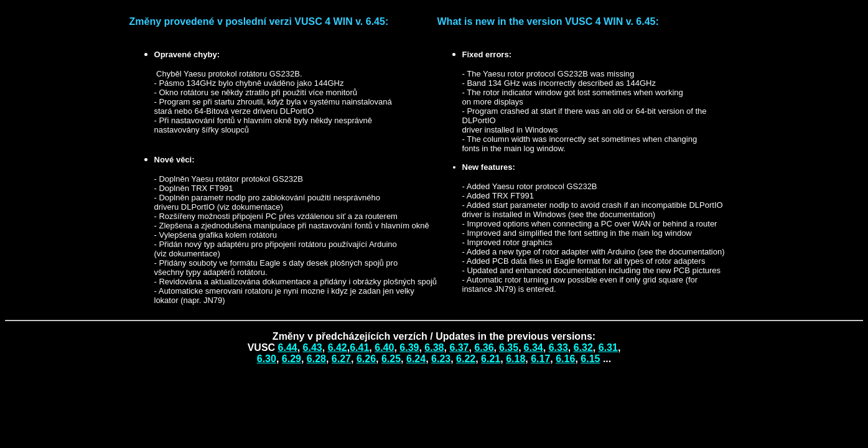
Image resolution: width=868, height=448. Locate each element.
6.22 (466, 359)
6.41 (359, 348)
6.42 (338, 348)
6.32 (583, 348)
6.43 (313, 348)
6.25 (391, 359)
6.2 (363, 359)
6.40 (384, 348)
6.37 (459, 348)
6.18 (516, 359)
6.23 (441, 359)
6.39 (409, 348)
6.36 (484, 348)
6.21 (491, 359)
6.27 (341, 359)
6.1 (562, 359)
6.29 (292, 359)
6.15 (590, 359)
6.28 (316, 359)
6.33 (558, 348)
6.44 (288, 348)
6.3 (509, 348)
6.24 (416, 359)
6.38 (434, 348)
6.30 (267, 359)
